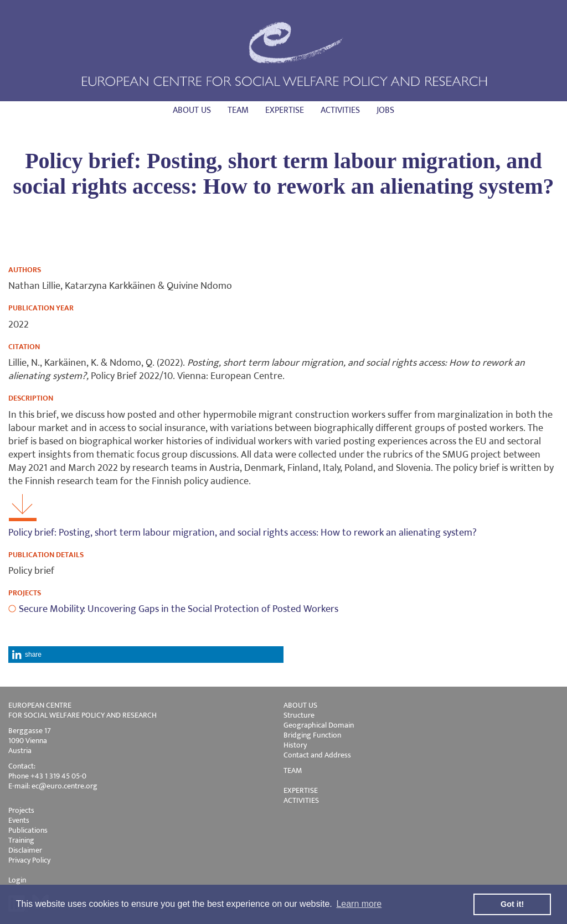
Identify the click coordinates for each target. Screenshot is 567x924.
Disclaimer (25, 850)
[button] (146, 655)
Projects (21, 810)
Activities (340, 110)
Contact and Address (317, 755)
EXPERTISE (301, 790)
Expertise (285, 110)
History (295, 745)
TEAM (293, 770)
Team (238, 110)
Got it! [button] (512, 904)
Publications (28, 830)
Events (19, 820)
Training (21, 840)
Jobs (385, 110)
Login (17, 880)
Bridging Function (312, 735)
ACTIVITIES (301, 800)
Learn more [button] (359, 904)
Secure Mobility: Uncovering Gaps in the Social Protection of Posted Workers (179, 609)
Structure (299, 715)
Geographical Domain (319, 725)
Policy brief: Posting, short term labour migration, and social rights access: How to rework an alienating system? (243, 533)
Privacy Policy (29, 860)
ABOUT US (300, 705)
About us (192, 110)
